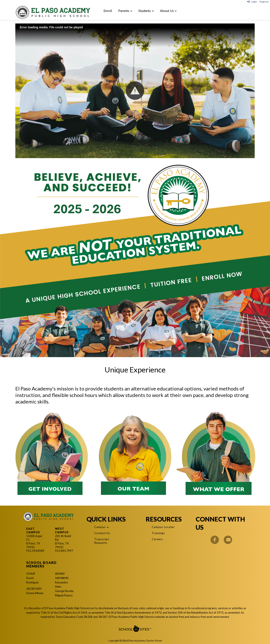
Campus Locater (163, 527)
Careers (157, 539)
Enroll (108, 11)
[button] (135, 91)
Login (252, 2)
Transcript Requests (102, 541)
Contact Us (102, 533)
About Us (168, 11)
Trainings (158, 533)
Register (264, 2)
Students (146, 11)
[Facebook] (215, 539)
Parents (125, 11)
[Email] (228, 539)
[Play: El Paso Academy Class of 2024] (135, 91)
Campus (101, 527)
